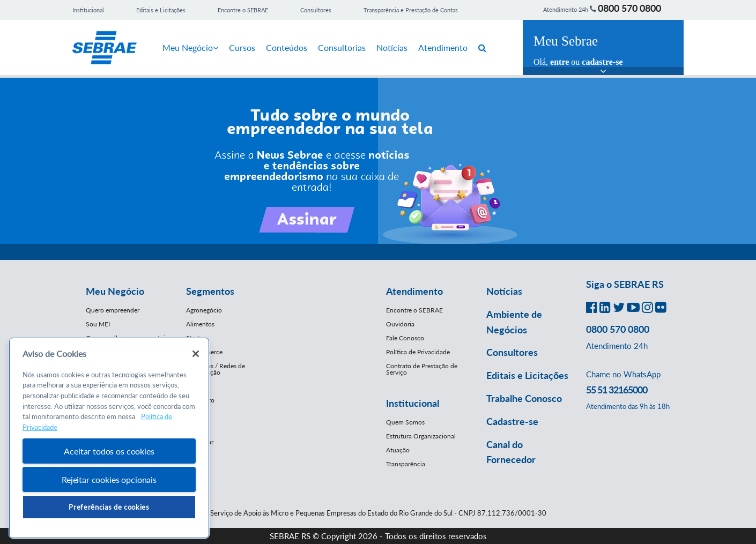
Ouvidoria (400, 324)
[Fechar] (196, 354)
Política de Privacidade (418, 352)
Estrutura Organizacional (421, 436)
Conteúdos (287, 47)
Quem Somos (405, 422)
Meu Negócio (190, 47)
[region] (109, 438)
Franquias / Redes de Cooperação (216, 369)
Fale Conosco (405, 338)
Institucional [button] (413, 403)
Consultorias (342, 47)
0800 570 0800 (629, 8)
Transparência (406, 464)
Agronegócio (204, 310)
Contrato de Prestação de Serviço (422, 369)
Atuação (398, 450)
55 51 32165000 (617, 390)
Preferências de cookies (109, 507)
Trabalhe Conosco (524, 398)
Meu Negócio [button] (115, 291)
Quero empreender (113, 310)
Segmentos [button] (210, 291)
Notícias (392, 47)
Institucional (88, 10)
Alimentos (200, 324)
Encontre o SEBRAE (243, 10)
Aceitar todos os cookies (109, 451)
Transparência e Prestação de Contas (411, 10)
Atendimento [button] (414, 291)
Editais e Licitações (161, 10)
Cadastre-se (512, 421)
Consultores (316, 10)
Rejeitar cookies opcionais (109, 479)
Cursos (242, 47)
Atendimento (443, 47)
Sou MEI (98, 324)
